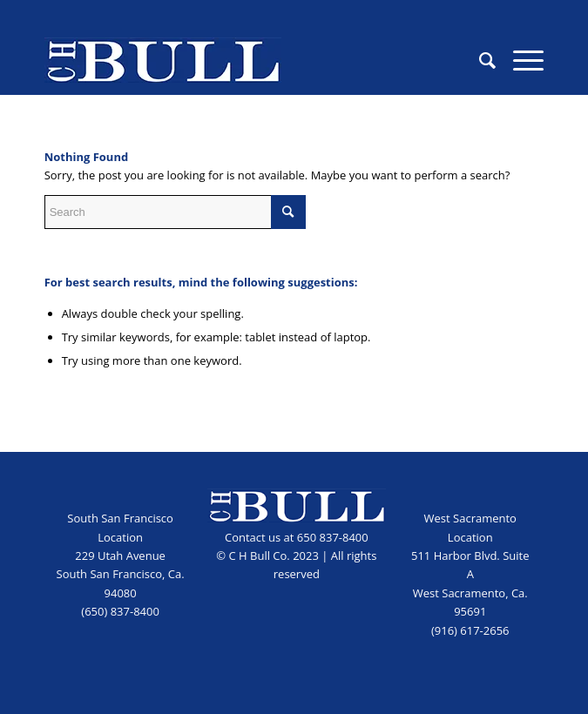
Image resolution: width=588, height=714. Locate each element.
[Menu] (520, 60)
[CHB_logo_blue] (244, 60)
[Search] (479, 60)
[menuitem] (479, 60)
